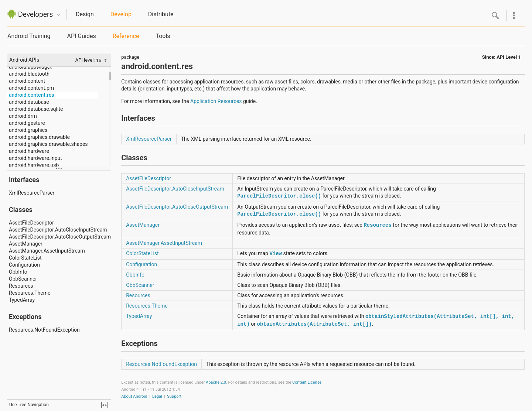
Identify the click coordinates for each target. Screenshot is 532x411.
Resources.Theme (30, 293)
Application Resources (216, 101)
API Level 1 (509, 57)
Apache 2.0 (216, 382)
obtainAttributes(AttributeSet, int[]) (315, 324)
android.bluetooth (29, 74)
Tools (163, 36)
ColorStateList (25, 258)
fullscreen (105, 405)
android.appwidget (30, 67)
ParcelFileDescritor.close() (279, 196)
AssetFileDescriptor (31, 223)
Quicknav (59, 15)
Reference (126, 36)
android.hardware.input (35, 158)
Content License (307, 382)
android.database (29, 102)
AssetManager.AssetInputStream (47, 251)
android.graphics (28, 130)
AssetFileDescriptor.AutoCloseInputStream (58, 230)
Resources (21, 286)
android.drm (23, 116)
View (276, 254)
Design (85, 14)
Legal (157, 396)
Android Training (29, 36)
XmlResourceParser (32, 193)
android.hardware (29, 151)
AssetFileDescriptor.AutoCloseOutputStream (60, 237)
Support (174, 396)
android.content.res (31, 95)
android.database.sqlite (36, 109)
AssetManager (26, 244)
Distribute (161, 14)
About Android (134, 396)
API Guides (81, 36)
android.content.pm (31, 88)
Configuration (24, 265)
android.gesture (27, 123)
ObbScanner (23, 279)
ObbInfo (18, 272)
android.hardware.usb (34, 165)
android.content (27, 81)
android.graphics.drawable (39, 137)
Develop (121, 14)
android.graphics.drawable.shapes (48, 144)
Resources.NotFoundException (44, 330)
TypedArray (22, 300)
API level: (86, 60)
